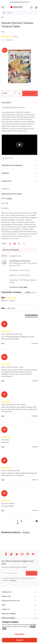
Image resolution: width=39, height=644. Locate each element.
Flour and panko (16, 194)
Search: (8, 306)
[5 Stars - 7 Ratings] (19, 37)
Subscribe (32, 573)
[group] (19, 298)
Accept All (19, 640)
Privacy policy (13, 580)
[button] (18, 521)
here (26, 287)
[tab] (31, 316)
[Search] (16, 308)
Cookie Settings (19, 634)
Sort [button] (4, 308)
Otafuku (9, 198)
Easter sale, (6, 194)
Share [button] (3, 343)
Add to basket (30, 93)
